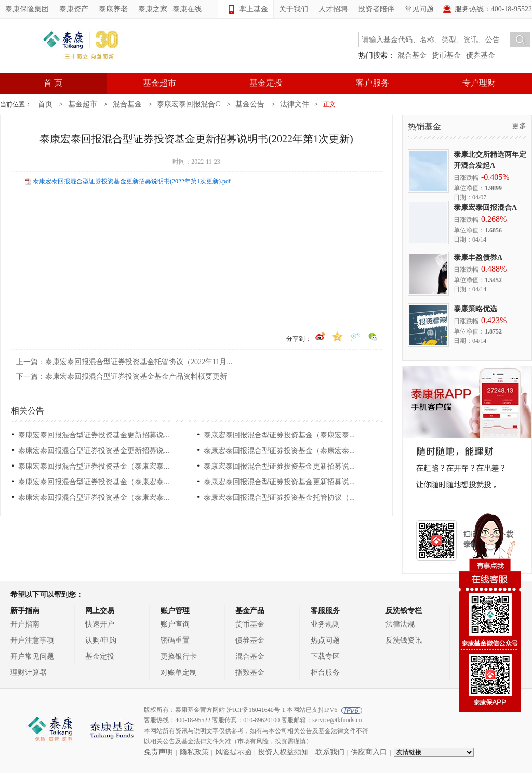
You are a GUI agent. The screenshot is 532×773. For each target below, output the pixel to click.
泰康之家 (153, 9)
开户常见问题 (32, 656)
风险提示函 (233, 752)
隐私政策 (194, 752)
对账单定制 (179, 672)
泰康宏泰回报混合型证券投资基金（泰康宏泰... (279, 435)
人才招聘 (333, 9)
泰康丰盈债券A (478, 257)
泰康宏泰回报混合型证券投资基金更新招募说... (94, 435)
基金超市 (159, 83)
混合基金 (412, 55)
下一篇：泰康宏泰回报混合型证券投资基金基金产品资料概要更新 (122, 376)
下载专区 (325, 656)
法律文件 (295, 104)
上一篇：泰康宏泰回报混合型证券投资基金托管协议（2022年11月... (124, 362)
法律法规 (400, 624)
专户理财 (479, 83)
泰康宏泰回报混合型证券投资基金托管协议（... (279, 497)
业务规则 (325, 624)
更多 (519, 126)
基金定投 (266, 83)
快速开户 (100, 624)
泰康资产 (74, 9)
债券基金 (481, 55)
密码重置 (175, 640)
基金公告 (250, 104)
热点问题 (325, 640)
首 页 (53, 83)
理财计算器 (29, 672)
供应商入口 (369, 752)
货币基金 (446, 55)
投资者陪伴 (376, 9)
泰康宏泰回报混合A (485, 208)
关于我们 (294, 9)
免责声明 (158, 752)
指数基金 (250, 672)
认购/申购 (101, 640)
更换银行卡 (179, 656)
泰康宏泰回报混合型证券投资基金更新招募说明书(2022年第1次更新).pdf (132, 181)
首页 (45, 104)
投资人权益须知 (283, 752)
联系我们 (330, 752)
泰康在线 (187, 9)
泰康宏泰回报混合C (188, 104)
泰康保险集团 (27, 9)
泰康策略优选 (475, 309)
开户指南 (25, 624)
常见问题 (419, 9)
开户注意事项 (32, 640)
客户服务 (373, 83)
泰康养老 (113, 9)
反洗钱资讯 (404, 640)
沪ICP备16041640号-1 (256, 710)
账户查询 (175, 624)
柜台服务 (325, 672)
